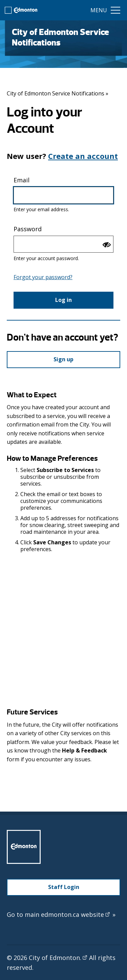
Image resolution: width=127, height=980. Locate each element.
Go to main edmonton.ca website (61, 914)
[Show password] (107, 245)
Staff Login (64, 887)
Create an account (83, 156)
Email (22, 180)
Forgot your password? (43, 277)
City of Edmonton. (58, 958)
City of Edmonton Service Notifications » (58, 93)
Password (28, 229)
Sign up (63, 359)
